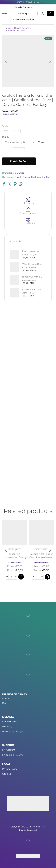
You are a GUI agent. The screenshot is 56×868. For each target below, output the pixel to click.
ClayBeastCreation (23, 20)
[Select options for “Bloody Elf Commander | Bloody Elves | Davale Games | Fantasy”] (21, 577)
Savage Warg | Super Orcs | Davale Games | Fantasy (41, 557)
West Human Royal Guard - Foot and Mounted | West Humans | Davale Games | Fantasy (32, 264)
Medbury (23, 13)
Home (8, 28)
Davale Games (23, 7)
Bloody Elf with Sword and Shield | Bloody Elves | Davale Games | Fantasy (32, 277)
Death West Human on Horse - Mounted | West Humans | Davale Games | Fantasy (32, 251)
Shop (36, 2)
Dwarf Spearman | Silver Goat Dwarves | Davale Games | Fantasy (32, 289)
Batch (5, 137)
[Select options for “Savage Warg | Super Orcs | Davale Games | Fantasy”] (47, 577)
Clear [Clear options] (41, 142)
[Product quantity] (19, 150)
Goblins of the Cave (15, 31)
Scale (5, 126)
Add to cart (21, 161)
